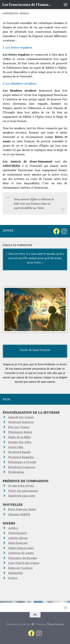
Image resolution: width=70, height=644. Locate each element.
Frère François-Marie (22, 509)
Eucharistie (16, 573)
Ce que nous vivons (21, 486)
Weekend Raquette (21, 457)
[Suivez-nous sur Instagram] (64, 231)
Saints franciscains (21, 548)
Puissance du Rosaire (23, 558)
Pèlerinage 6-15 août (22, 462)
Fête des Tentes (19, 427)
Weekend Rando (19, 452)
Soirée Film (16, 447)
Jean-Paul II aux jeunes (24, 563)
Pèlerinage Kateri (20, 432)
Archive (13, 528)
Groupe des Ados (20, 442)
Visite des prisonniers (23, 491)
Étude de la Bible (20, 437)
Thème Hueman (55, 624)
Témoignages (18, 533)
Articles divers (18, 538)
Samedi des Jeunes (21, 417)
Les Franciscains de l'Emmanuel (28, 4)
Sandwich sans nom (22, 496)
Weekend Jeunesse (21, 422)
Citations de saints (21, 553)
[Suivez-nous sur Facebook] (56, 231)
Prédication (16, 472)
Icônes (13, 578)
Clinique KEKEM (19, 514)
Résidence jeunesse (22, 467)
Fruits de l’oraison (20, 568)
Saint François (18, 543)
